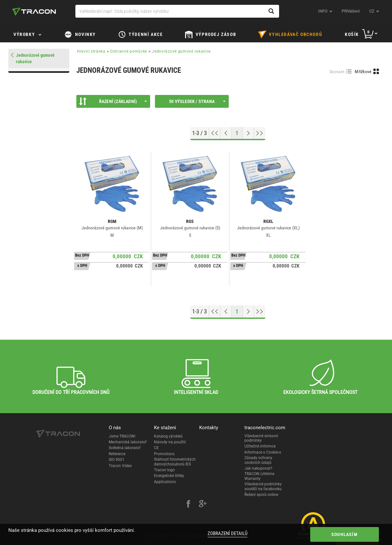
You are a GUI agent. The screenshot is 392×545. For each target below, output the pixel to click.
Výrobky (24, 34)
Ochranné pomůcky (129, 51)
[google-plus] (203, 505)
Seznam (337, 72)
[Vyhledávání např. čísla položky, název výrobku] (177, 11)
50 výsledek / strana (197, 101)
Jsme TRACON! (122, 436)
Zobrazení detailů (227, 533)
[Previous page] (226, 133)
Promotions (164, 454)
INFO (323, 11)
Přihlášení (351, 11)
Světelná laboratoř (125, 448)
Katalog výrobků (168, 436)
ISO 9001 (117, 460)
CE (156, 448)
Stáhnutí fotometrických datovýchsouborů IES (175, 462)
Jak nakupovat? (258, 468)
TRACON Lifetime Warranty (259, 476)
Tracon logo (164, 470)
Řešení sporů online (261, 495)
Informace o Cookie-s (263, 452)
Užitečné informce (260, 446)
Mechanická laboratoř (128, 442)
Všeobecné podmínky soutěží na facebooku (263, 486)
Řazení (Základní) (113, 101)
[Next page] (248, 133)
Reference (117, 454)
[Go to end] (260, 133)
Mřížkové (363, 72)
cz (372, 11)
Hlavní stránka (91, 51)
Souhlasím (345, 534)
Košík (352, 34)
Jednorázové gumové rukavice (181, 51)
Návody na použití (170, 442)
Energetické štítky (169, 476)
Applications (165, 482)
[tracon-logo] (34, 12)
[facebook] (188, 505)
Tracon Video (120, 466)
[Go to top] (215, 133)
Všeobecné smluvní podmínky (261, 438)
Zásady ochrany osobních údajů (258, 460)
